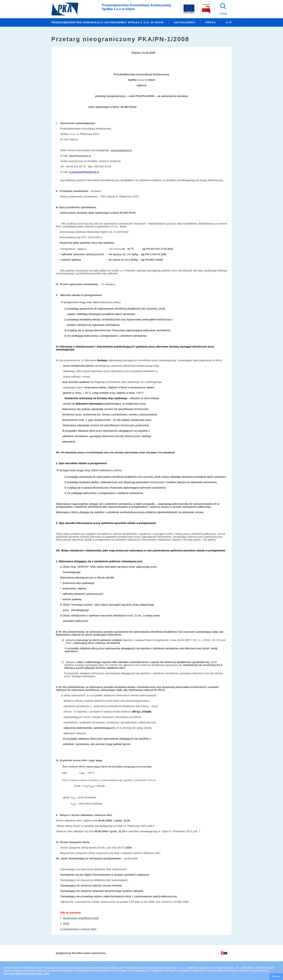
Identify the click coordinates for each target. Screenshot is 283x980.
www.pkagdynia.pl (121, 150)
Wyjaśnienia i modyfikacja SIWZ (81, 918)
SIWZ (66, 923)
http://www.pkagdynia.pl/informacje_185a (27, 973)
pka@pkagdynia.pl (80, 156)
